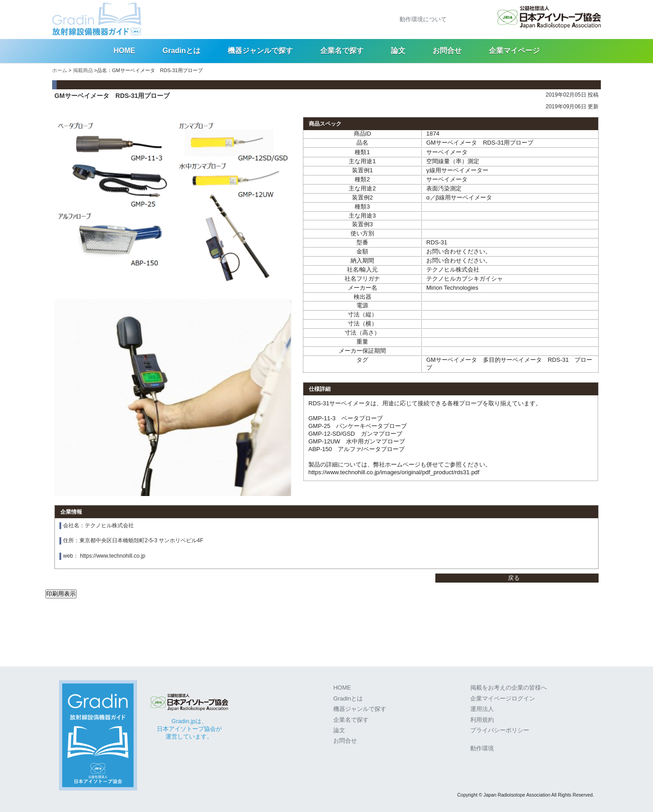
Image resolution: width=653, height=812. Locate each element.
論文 (398, 51)
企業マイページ (514, 51)
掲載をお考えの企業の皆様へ (509, 688)
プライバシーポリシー (500, 730)
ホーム (60, 70)
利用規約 (482, 720)
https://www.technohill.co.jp (112, 556)
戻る (514, 578)
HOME (124, 51)
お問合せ (447, 51)
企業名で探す (342, 51)
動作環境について (423, 19)
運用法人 (482, 709)
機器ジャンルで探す (260, 51)
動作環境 (482, 748)
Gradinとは (181, 51)
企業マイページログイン (503, 698)
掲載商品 (83, 70)
